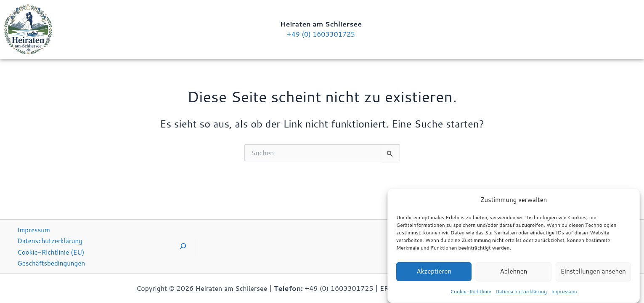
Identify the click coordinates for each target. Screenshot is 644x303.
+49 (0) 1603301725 (321, 34)
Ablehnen (513, 274)
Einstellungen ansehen (593, 274)
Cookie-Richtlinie (470, 294)
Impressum (564, 294)
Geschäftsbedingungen (53, 263)
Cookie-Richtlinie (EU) (53, 251)
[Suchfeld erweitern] (183, 246)
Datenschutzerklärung (521, 294)
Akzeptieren (434, 274)
